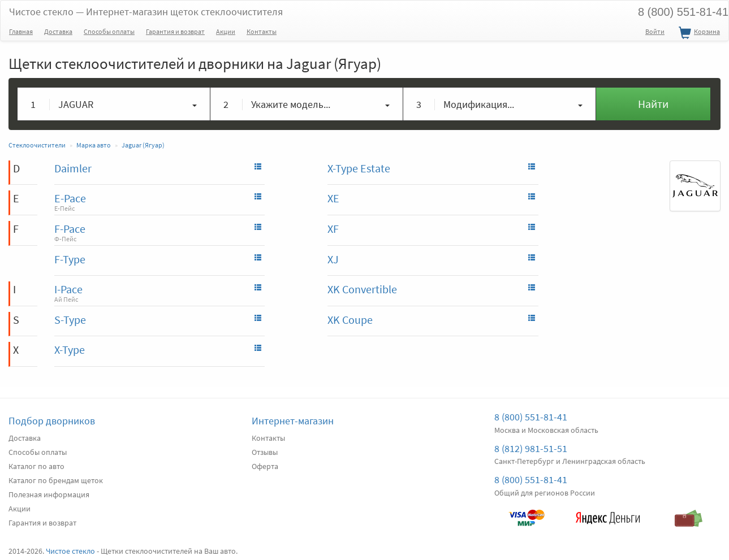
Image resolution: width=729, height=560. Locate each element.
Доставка (58, 31)
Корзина (698, 33)
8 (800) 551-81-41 (531, 417)
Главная (21, 31)
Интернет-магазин (293, 421)
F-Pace (70, 229)
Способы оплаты (109, 31)
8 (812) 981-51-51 (531, 448)
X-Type (70, 350)
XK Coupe (350, 320)
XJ (333, 259)
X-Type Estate (359, 168)
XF (333, 229)
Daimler (73, 168)
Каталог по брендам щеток (56, 480)
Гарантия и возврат (175, 31)
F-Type (70, 259)
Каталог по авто (36, 466)
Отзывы (265, 452)
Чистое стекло (146, 12)
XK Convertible (362, 289)
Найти (653, 104)
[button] (114, 104)
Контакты (262, 31)
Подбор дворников (52, 421)
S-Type (70, 320)
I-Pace (68, 289)
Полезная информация (49, 494)
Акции (226, 31)
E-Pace (70, 198)
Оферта (265, 466)
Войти (655, 31)
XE (333, 198)
